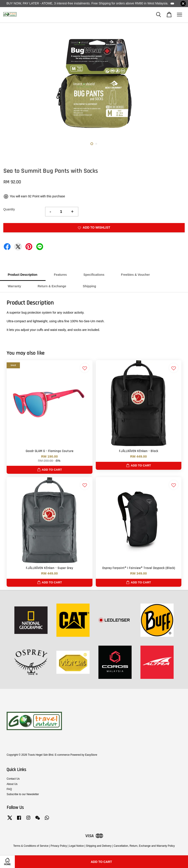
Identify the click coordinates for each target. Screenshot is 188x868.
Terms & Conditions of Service (31, 846)
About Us (12, 784)
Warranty (14, 286)
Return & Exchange (52, 286)
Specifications (94, 275)
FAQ (9, 789)
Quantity (9, 209)
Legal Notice (76, 846)
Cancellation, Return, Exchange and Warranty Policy (144, 846)
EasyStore (91, 755)
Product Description (23, 275)
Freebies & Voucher (135, 275)
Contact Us (13, 779)
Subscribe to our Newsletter (23, 794)
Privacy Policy (59, 846)
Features (60, 275)
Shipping (89, 286)
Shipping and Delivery (99, 846)
